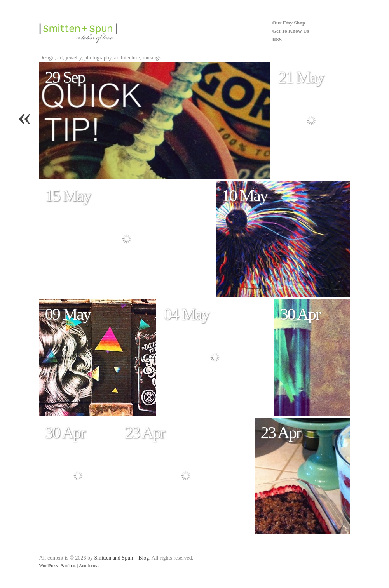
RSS (277, 39)
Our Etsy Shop (289, 23)
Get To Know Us (291, 31)
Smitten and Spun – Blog (122, 558)
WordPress (49, 565)
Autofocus (88, 565)
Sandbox (69, 565)
